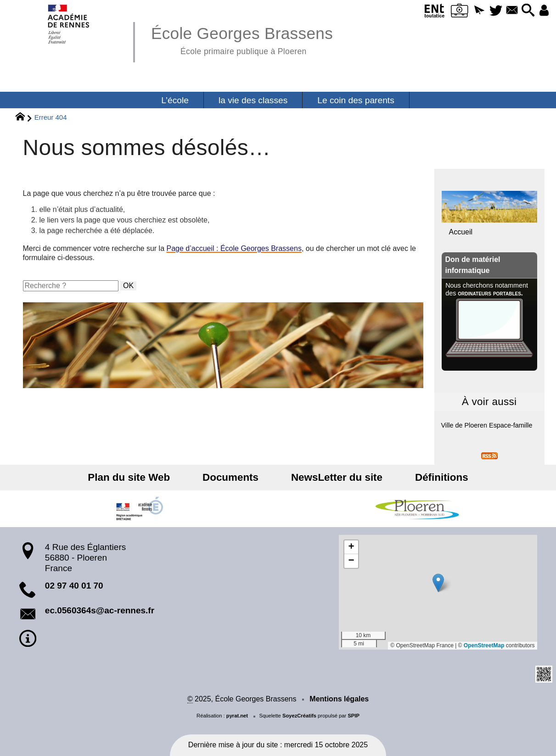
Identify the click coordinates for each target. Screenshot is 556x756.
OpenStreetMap (484, 645)
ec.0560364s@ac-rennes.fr (100, 610)
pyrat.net (237, 716)
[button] (469, 11)
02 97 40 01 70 (74, 586)
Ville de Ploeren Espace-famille (487, 425)
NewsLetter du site (332, 477)
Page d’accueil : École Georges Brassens (234, 248)
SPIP (354, 716)
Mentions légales (339, 699)
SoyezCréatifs (299, 716)
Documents (235, 477)
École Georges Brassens (242, 39)
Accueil (461, 232)
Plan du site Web (143, 477)
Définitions (428, 477)
